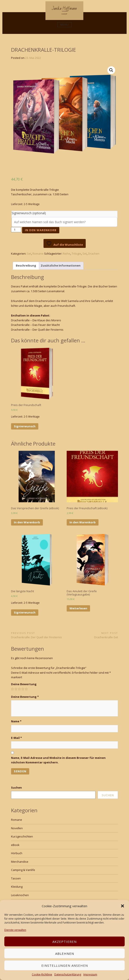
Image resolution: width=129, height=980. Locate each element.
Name (16, 721)
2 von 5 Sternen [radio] (16, 689)
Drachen (94, 254)
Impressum (90, 974)
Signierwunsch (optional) (29, 213)
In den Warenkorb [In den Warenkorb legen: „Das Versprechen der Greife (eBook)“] (27, 522)
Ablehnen (65, 953)
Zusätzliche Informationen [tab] (61, 265)
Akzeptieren (64, 942)
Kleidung (17, 887)
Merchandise (20, 862)
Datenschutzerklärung (68, 974)
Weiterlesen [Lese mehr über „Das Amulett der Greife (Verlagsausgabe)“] (78, 608)
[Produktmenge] (16, 230)
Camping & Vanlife (23, 870)
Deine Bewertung (24, 684)
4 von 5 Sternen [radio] (23, 689)
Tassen (16, 878)
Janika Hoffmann (64, 8)
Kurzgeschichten (22, 836)
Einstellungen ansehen (65, 965)
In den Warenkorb (41, 230)
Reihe (67, 254)
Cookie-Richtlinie (42, 974)
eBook (15, 845)
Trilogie (76, 254)
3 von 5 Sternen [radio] (19, 689)
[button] (123, 906)
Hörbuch (17, 853)
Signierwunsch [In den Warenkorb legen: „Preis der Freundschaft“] (25, 426)
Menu (64, 25)
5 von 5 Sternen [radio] (26, 689)
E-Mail (16, 738)
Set (29, 254)
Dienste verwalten (15, 930)
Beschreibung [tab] (26, 265)
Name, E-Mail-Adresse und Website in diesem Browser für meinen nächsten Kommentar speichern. (58, 760)
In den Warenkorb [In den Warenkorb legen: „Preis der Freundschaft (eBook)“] (83, 522)
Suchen (16, 788)
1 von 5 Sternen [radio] (12, 689)
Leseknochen (20, 895)
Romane (38, 254)
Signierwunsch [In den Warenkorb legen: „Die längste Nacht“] (25, 612)
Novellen (17, 828)
